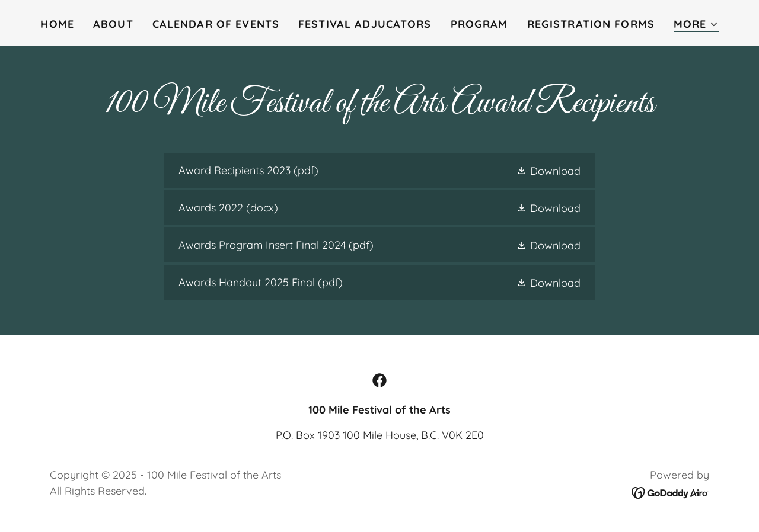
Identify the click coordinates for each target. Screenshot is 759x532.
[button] (696, 25)
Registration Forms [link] (591, 24)
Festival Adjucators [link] (365, 24)
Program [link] (479, 24)
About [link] (113, 24)
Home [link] (57, 24)
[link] (379, 170)
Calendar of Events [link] (216, 24)
